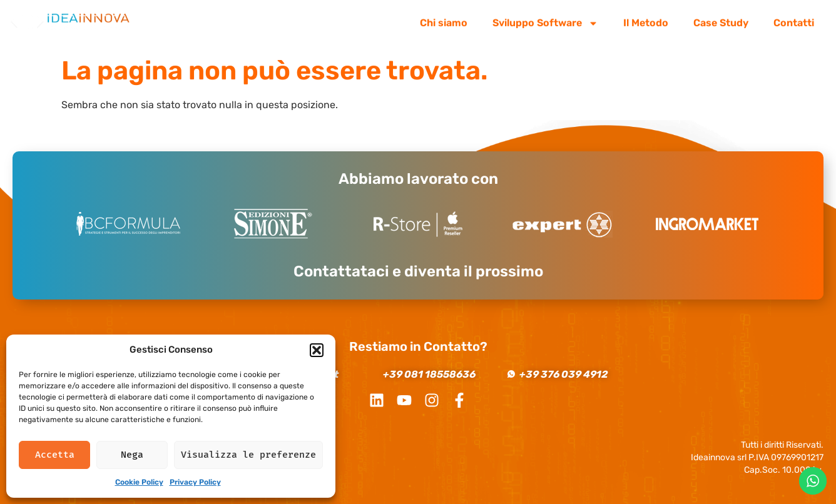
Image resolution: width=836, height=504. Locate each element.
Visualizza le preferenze (248, 455)
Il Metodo (646, 20)
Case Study (721, 20)
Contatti (794, 20)
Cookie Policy (139, 482)
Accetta (55, 455)
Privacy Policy (195, 482)
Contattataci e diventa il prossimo (418, 271)
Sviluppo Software (545, 20)
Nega (132, 455)
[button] (317, 350)
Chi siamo (444, 20)
